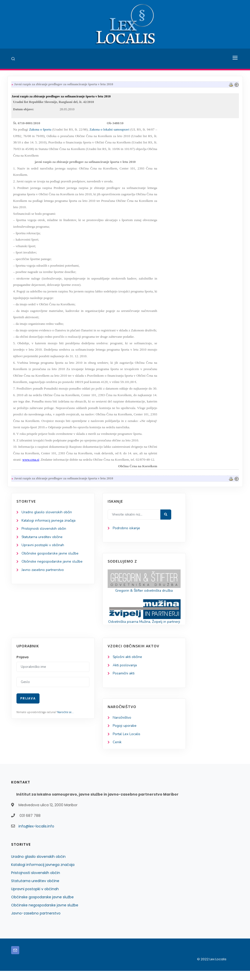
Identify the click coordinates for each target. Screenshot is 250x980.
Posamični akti (124, 682)
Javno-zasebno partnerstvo (43, 572)
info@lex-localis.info (36, 835)
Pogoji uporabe (125, 734)
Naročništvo (122, 726)
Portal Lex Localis (127, 743)
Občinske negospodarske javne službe (52, 564)
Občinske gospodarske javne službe (50, 556)
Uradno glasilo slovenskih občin (47, 514)
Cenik (117, 751)
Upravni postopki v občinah (43, 547)
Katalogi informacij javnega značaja (50, 522)
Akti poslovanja (125, 674)
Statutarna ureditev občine (43, 539)
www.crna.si (31, 461)
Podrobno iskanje (127, 530)
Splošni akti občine (128, 665)
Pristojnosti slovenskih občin (44, 530)
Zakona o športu (40, 130)
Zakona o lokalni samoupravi (109, 130)
